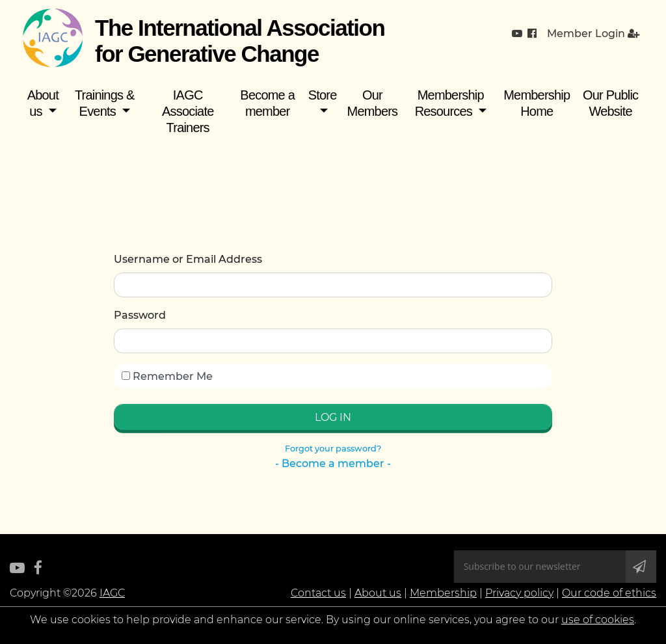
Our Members (373, 103)
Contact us (318, 593)
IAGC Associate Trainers (188, 111)
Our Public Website (610, 103)
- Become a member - (333, 463)
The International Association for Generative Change (240, 41)
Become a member (267, 103)
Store (323, 95)
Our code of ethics (609, 593)
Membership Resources (449, 103)
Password (140, 315)
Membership (443, 593)
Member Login (593, 34)
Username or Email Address (188, 259)
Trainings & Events (105, 103)
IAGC (112, 593)
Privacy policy (519, 593)
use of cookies (598, 620)
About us (43, 103)
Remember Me (167, 376)
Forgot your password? (333, 449)
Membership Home (537, 103)
